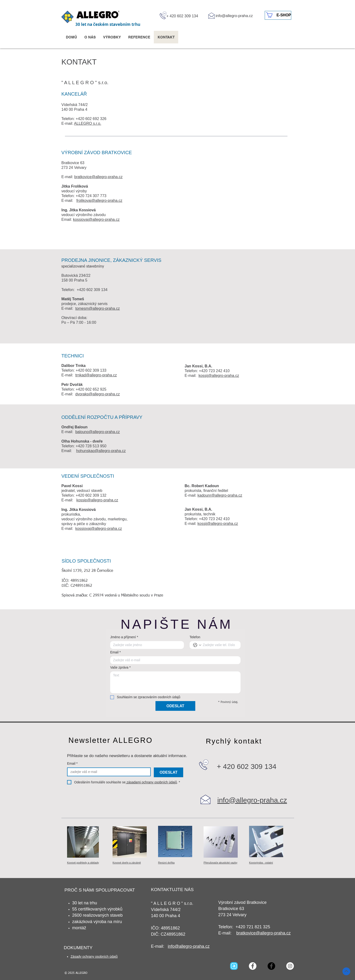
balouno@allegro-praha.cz (98, 432)
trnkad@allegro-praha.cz (96, 375)
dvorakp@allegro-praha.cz (98, 394)
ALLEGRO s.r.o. (88, 123)
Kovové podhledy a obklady (83, 863)
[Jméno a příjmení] (146, 645)
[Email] (174, 660)
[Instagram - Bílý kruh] (290, 966)
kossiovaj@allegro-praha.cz (96, 220)
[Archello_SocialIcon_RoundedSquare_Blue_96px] (234, 966)
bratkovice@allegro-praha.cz (98, 177)
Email (115, 652)
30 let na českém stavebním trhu (108, 24)
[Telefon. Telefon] (220, 645)
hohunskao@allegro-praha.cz (101, 451)
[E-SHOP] (278, 15)
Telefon (195, 637)
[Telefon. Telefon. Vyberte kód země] (197, 645)
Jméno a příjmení (124, 637)
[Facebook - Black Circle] (271, 966)
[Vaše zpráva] (175, 682)
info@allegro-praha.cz (234, 16)
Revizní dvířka (166, 863)
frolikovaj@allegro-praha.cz (99, 201)
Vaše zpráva (120, 668)
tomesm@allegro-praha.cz (98, 308)
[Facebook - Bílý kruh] (253, 966)
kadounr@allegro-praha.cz (220, 495)
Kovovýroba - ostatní (261, 863)
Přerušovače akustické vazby (220, 863)
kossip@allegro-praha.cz (97, 500)
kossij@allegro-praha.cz (219, 376)
